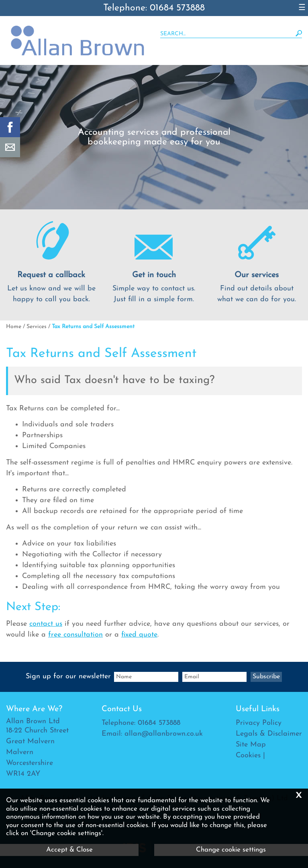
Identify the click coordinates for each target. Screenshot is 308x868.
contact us (46, 624)
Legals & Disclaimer (269, 734)
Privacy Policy (259, 723)
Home (14, 327)
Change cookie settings (231, 850)
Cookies (248, 755)
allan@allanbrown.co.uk (164, 734)
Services (37, 327)
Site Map (251, 745)
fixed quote (139, 635)
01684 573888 (159, 723)
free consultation (75, 635)
